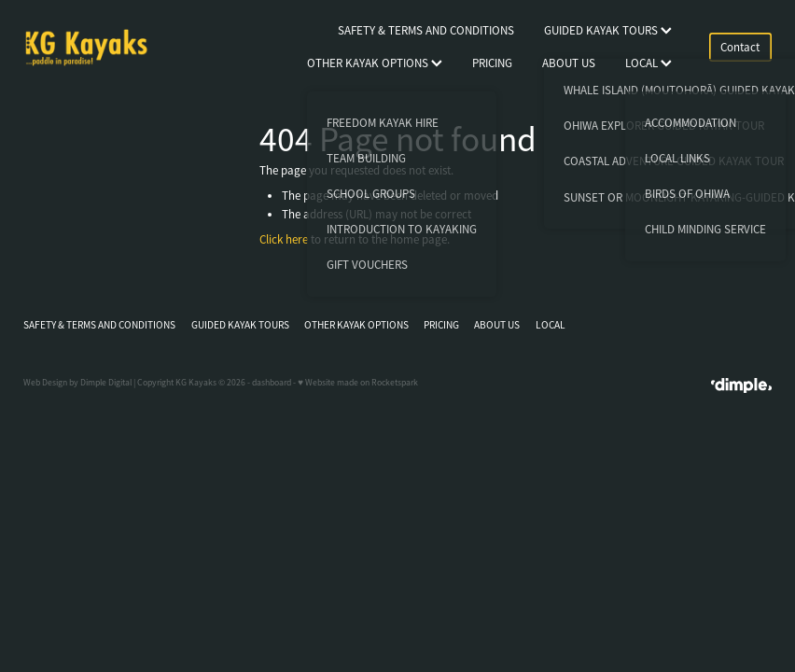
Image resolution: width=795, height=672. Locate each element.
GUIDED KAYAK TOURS (608, 30)
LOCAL (649, 63)
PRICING (492, 63)
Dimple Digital (106, 383)
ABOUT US (569, 63)
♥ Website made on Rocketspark (358, 383)
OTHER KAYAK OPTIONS (375, 63)
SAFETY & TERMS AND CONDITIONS (426, 30)
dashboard (272, 383)
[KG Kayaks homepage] (98, 48)
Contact (740, 47)
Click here (284, 239)
